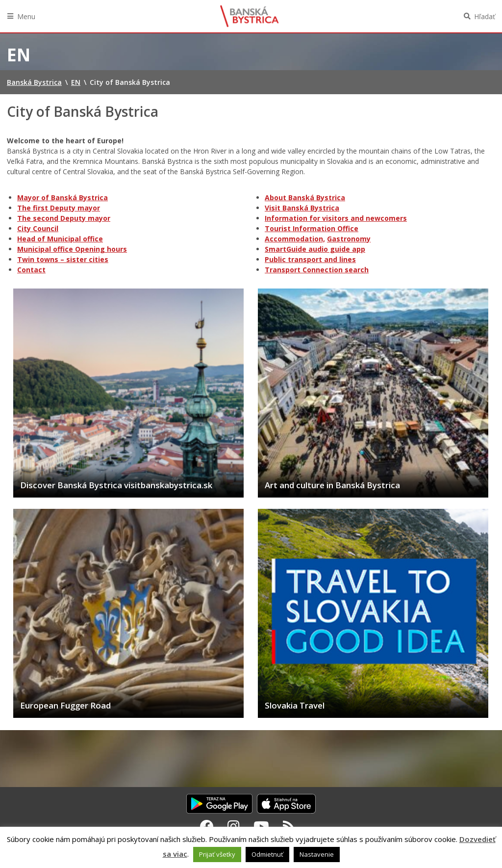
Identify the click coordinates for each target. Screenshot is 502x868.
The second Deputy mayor (64, 218)
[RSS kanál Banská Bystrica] (289, 826)
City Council (38, 228)
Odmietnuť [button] (267, 854)
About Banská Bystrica (305, 197)
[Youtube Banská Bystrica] (261, 826)
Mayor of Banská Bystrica (63, 197)
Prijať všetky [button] (217, 854)
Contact (31, 270)
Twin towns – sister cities (63, 259)
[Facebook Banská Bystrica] (207, 826)
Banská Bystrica (250, 16)
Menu (26, 16)
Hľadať (485, 16)
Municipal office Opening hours (72, 249)
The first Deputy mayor (59, 208)
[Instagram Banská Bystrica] (234, 826)
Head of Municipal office (60, 239)
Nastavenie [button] (317, 854)
